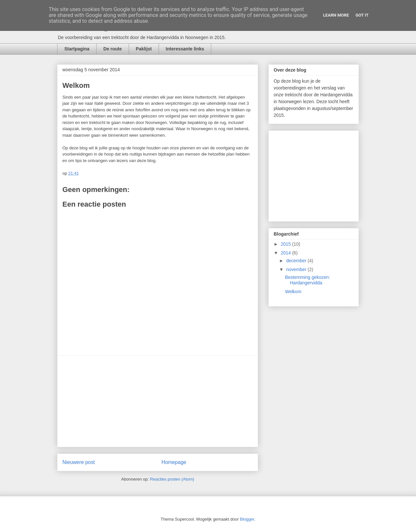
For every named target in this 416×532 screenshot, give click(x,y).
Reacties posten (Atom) (172, 479)
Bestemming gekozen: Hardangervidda (308, 280)
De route (113, 49)
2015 (286, 244)
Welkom (293, 292)
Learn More (336, 15)
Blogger (247, 519)
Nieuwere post (79, 462)
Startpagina (77, 49)
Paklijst (144, 49)
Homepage (174, 462)
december (297, 261)
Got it (362, 15)
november (297, 269)
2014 (286, 253)
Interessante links (185, 49)
